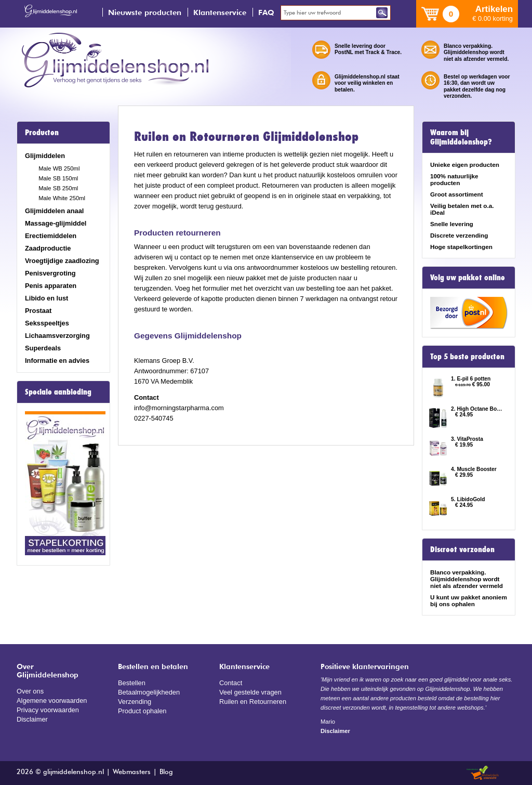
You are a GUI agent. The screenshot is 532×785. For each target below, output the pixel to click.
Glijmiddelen (45, 156)
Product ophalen (142, 711)
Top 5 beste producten (467, 357)
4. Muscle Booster (474, 469)
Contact (231, 683)
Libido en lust (46, 298)
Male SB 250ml (58, 188)
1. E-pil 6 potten (471, 379)
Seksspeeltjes (47, 323)
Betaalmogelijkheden (149, 692)
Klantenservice (220, 12)
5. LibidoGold (468, 499)
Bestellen (132, 683)
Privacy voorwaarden (48, 710)
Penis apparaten (51, 286)
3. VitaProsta (467, 439)
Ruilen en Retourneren (253, 702)
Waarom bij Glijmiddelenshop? (461, 137)
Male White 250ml (62, 198)
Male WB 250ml (59, 168)
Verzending (135, 702)
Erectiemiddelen (51, 236)
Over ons (30, 691)
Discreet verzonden (462, 549)
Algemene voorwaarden (52, 701)
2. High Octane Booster (478, 409)
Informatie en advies (57, 361)
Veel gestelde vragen (250, 692)
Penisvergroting (50, 273)
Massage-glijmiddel (56, 223)
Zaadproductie (48, 248)
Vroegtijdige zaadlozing (62, 261)
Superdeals (43, 348)
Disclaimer (32, 719)
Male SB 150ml (58, 178)
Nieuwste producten (145, 12)
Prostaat (38, 311)
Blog (166, 772)
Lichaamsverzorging (57, 336)
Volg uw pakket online (468, 278)
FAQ (266, 12)
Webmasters (132, 772)
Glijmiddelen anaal (54, 211)
